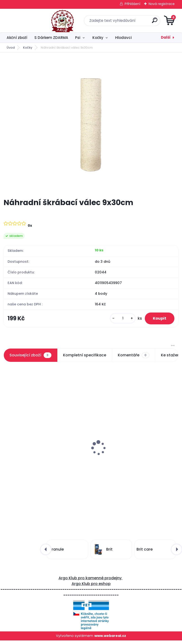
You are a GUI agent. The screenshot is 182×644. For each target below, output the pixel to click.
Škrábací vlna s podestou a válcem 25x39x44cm (40, 450)
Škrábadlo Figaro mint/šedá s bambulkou (135, 457)
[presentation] (7, 439)
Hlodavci (123, 38)
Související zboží (30, 357)
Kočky (98, 38)
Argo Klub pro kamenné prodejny (91, 582)
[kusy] (119, 320)
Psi (78, 38)
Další (166, 37)
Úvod (11, 48)
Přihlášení (132, 4)
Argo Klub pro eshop (91, 587)
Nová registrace (162, 4)
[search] (148, 22)
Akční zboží (17, 38)
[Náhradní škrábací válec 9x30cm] (91, 125)
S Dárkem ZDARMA (51, 38)
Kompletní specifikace (85, 357)
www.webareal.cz (110, 639)
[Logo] (33, 21)
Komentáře (134, 357)
